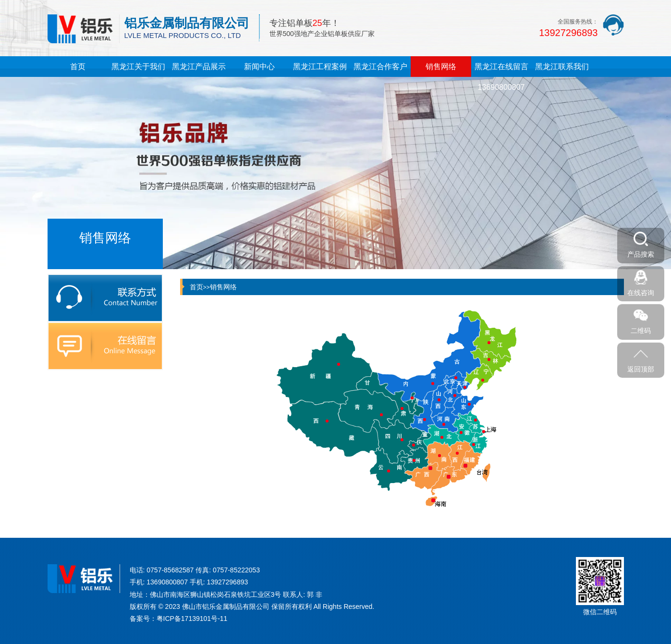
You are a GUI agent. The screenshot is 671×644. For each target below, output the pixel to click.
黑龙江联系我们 (562, 67)
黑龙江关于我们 (138, 67)
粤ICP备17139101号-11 (192, 619)
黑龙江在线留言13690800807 (501, 77)
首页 (78, 67)
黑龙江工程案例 (320, 67)
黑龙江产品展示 (199, 67)
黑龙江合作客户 (380, 67)
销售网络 (441, 67)
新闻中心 (259, 67)
